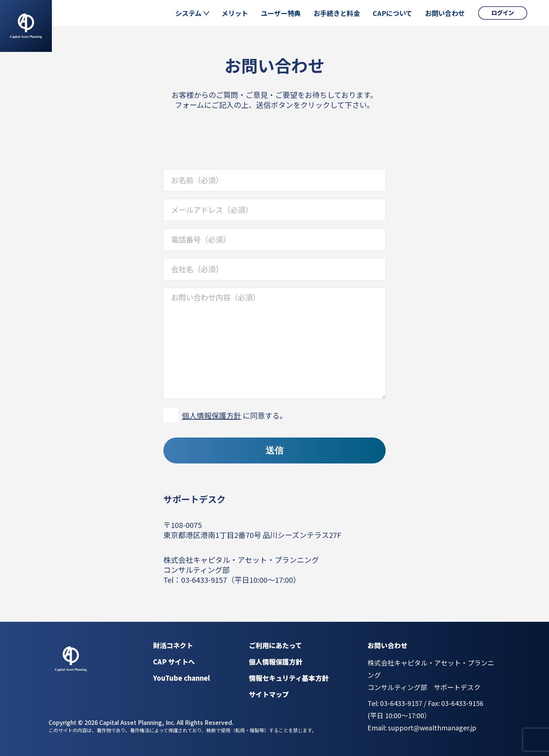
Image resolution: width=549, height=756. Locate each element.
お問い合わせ (445, 13)
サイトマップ (269, 694)
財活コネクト (173, 645)
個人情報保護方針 (212, 415)
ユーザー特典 (281, 13)
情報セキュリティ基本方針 (289, 678)
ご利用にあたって (275, 645)
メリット (235, 13)
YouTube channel (182, 678)
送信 (274, 450)
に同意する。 (234, 415)
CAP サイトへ (174, 661)
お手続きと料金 (337, 13)
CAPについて (392, 13)
